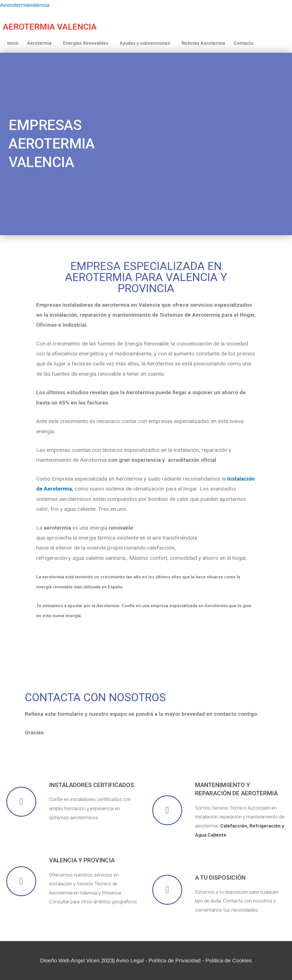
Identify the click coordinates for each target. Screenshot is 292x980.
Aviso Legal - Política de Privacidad (158, 960)
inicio (13, 43)
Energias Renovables (86, 43)
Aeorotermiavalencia (25, 5)
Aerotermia (39, 43)
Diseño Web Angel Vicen (70, 960)
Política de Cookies (229, 960)
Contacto (244, 43)
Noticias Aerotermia (203, 43)
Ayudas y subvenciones (145, 43)
